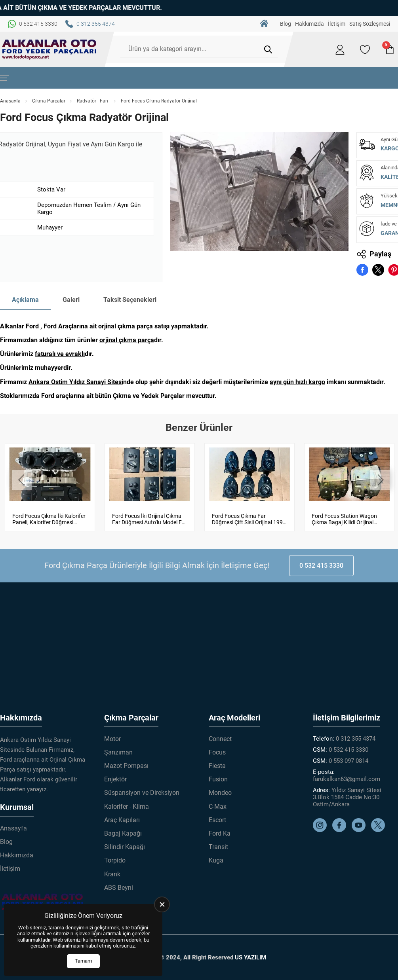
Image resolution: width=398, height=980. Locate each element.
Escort (217, 820)
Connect (220, 738)
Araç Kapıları (122, 820)
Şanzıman (118, 752)
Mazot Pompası (126, 766)
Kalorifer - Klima (127, 806)
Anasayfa (10, 101)
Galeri (71, 300)
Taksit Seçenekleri (130, 300)
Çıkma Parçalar (49, 101)
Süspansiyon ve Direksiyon (142, 793)
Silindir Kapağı (125, 847)
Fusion (218, 779)
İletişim (337, 24)
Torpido (115, 860)
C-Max (218, 806)
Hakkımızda (309, 24)
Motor (112, 738)
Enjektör (115, 779)
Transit (218, 847)
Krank (112, 874)
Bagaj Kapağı (123, 833)
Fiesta (217, 766)
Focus (217, 752)
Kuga (216, 860)
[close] (162, 904)
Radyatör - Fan (93, 101)
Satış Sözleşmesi (370, 24)
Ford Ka (220, 833)
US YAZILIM (250, 957)
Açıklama (25, 300)
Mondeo (220, 793)
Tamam (83, 961)
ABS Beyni (119, 887)
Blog (286, 24)
